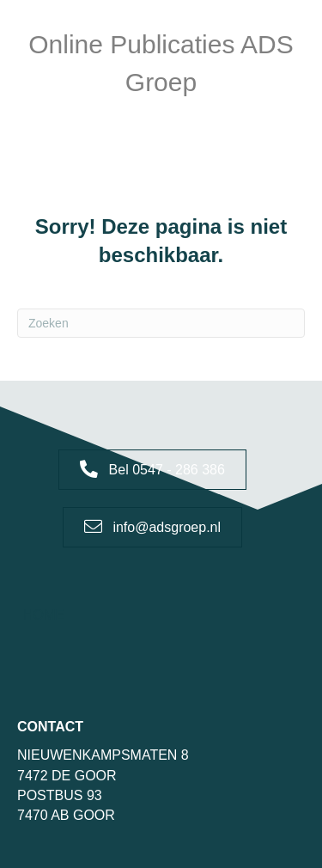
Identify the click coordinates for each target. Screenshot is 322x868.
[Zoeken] (161, 323)
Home (44, 615)
